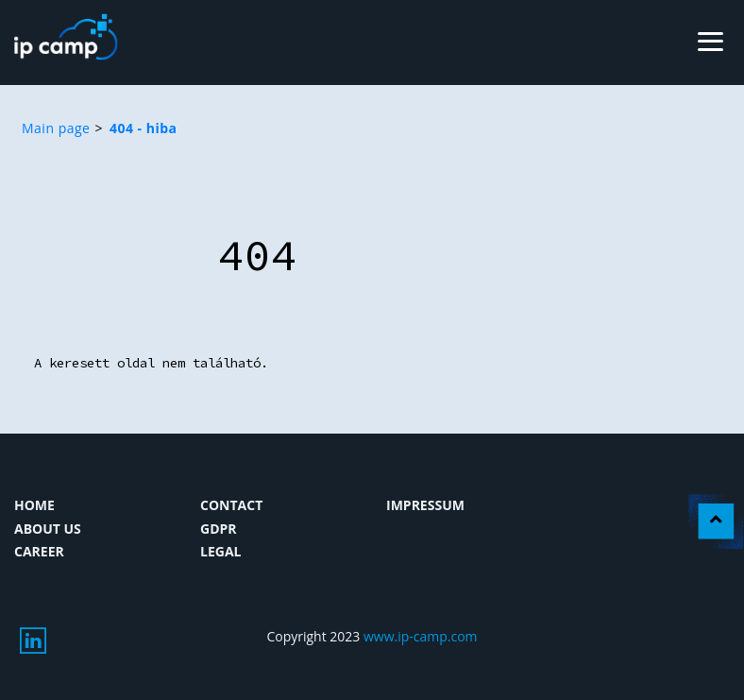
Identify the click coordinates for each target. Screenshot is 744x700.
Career (39, 551)
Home (34, 505)
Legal (220, 551)
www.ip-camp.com (421, 636)
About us (48, 529)
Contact (231, 505)
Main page (56, 128)
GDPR (219, 529)
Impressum (425, 505)
